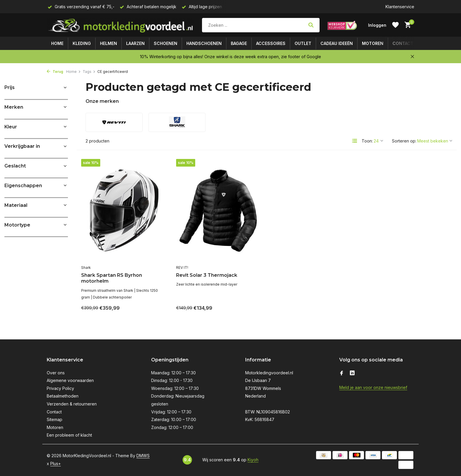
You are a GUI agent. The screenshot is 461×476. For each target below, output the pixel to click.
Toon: (367, 141)
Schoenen (166, 43)
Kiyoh (253, 460)
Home (57, 43)
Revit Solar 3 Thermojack (207, 275)
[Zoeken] (261, 25)
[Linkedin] (352, 373)
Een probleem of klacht (69, 435)
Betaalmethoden (63, 396)
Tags (89, 72)
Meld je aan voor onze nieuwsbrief (373, 387)
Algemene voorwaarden (70, 380)
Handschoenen (204, 43)
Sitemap (55, 419)
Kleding (82, 43)
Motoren (373, 43)
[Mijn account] (377, 25)
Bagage (239, 43)
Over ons (56, 373)
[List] (355, 141)
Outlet (303, 43)
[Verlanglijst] (395, 25)
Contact (403, 43)
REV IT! (182, 268)
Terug (55, 72)
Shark (86, 268)
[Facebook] (342, 373)
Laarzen (135, 43)
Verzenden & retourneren (72, 404)
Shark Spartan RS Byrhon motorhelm (112, 278)
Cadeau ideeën (337, 43)
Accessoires (271, 43)
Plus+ (56, 464)
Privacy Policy (60, 388)
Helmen (108, 43)
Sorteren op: (404, 141)
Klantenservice (400, 7)
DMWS (143, 456)
